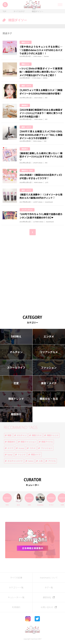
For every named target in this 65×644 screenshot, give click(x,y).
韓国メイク (36, 455)
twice (31, 461)
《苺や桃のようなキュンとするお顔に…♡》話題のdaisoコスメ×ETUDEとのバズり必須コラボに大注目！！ (41, 50)
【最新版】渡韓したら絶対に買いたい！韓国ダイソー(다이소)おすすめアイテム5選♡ (41, 157)
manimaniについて (49, 578)
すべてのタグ (19, 11)
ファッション (49, 368)
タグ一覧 (49, 587)
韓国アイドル (47, 442)
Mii (46, 98)
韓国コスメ (26, 42)
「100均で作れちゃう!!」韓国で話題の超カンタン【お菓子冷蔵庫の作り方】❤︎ (41, 216)
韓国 (10, 435)
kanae (47, 56)
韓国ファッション (28, 442)
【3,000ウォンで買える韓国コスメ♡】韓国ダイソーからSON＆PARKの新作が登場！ (41, 92)
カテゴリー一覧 (16, 587)
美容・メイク (26, 86)
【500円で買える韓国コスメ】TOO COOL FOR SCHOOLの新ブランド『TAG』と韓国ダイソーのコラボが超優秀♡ (41, 135)
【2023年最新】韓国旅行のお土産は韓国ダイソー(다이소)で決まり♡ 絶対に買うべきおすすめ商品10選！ (41, 113)
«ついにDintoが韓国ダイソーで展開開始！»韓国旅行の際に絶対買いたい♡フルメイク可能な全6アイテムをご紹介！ (41, 72)
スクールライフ (16, 368)
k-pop (21, 448)
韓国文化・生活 (27, 170)
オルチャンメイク (15, 461)
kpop (10, 455)
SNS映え (16, 336)
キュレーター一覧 (16, 597)
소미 (47, 182)
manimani (49, 202)
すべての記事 (16, 578)
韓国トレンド (16, 399)
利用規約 (16, 607)
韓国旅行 (25, 105)
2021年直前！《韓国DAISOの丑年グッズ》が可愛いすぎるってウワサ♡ (41, 177)
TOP (4, 11)
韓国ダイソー (38, 11)
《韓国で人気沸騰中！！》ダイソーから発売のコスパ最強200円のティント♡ (41, 196)
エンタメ (49, 336)
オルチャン (16, 352)
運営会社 (47, 597)
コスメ (32, 448)
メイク (10, 448)
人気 (41, 461)
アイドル (52, 461)
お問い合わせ (47, 607)
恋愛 (16, 383)
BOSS (45, 78)
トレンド (22, 455)
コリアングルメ (27, 210)
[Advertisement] (32, 273)
